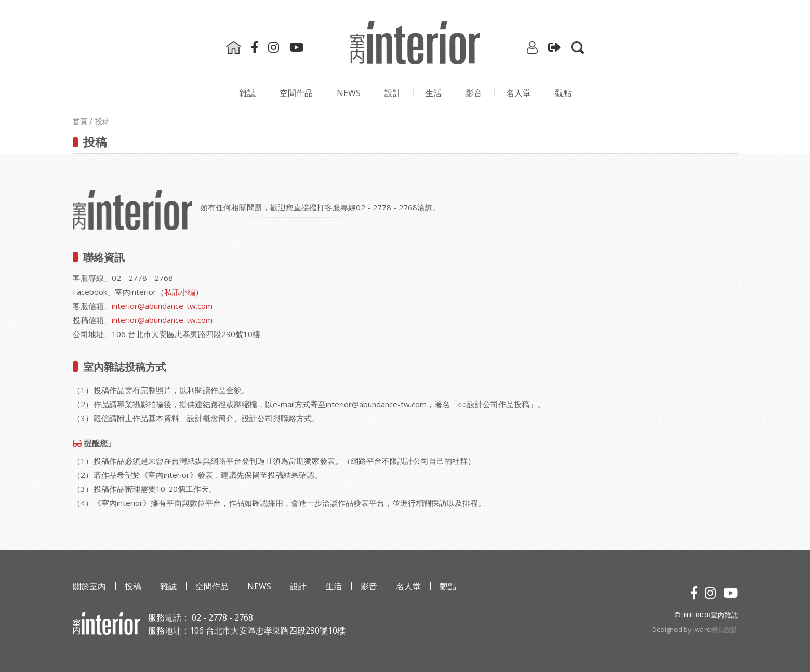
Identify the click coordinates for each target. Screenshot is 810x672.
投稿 (133, 586)
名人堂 (519, 93)
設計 (393, 93)
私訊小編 (180, 292)
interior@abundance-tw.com (162, 306)
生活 (433, 93)
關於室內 (89, 586)
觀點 (563, 93)
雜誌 (247, 93)
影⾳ (474, 93)
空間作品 (296, 93)
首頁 (80, 122)
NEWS (349, 93)
